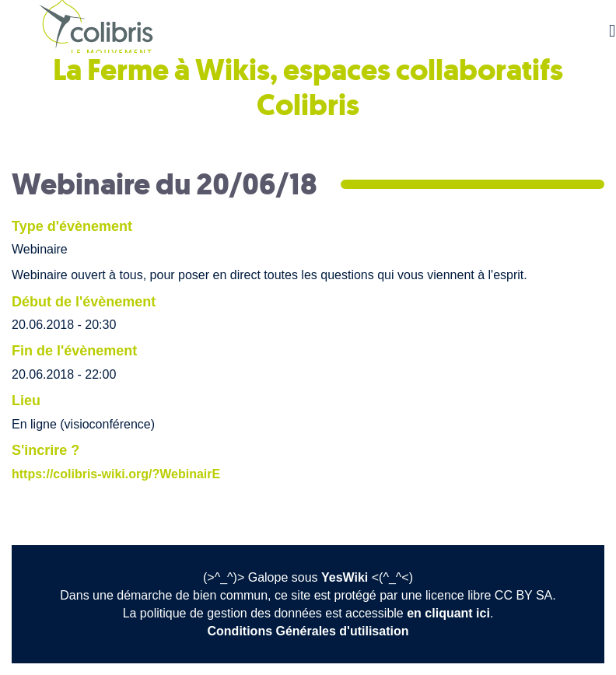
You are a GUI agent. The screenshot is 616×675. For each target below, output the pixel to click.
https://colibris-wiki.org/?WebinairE (116, 474)
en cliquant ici (448, 613)
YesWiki (345, 577)
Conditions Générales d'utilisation (308, 631)
